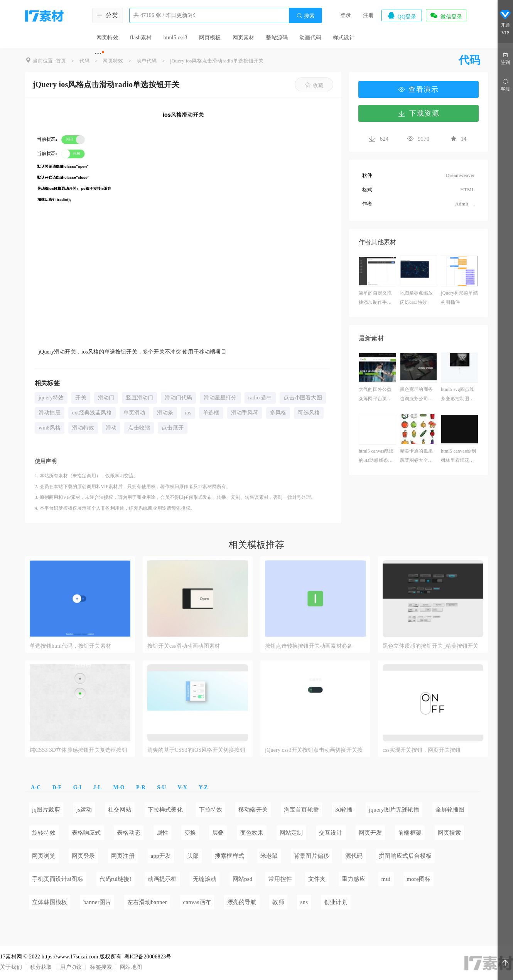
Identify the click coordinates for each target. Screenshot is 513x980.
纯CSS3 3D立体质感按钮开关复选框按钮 (78, 750)
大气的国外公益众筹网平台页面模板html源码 (375, 395)
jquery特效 (51, 398)
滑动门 (106, 398)
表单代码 (147, 61)
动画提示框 (162, 879)
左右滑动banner (147, 902)
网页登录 (84, 856)
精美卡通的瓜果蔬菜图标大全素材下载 (416, 457)
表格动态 (129, 833)
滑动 (111, 428)
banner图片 (97, 902)
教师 (278, 902)
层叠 (218, 833)
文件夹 (317, 879)
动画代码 (310, 38)
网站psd (243, 879)
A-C (36, 787)
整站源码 (277, 38)
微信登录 (446, 15)
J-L (98, 787)
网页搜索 (450, 833)
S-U (161, 787)
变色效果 (252, 833)
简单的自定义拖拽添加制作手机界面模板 (375, 299)
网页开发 (370, 833)
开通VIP (505, 22)
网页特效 (107, 38)
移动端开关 (253, 810)
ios (188, 413)
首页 (61, 61)
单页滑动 (134, 413)
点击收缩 (139, 428)
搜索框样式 (229, 856)
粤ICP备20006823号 (148, 957)
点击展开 (173, 428)
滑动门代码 (178, 398)
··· (98, 53)
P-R (141, 787)
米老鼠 (269, 856)
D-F (57, 787)
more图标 (418, 879)
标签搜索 (101, 967)
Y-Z (203, 787)
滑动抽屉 (50, 413)
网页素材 (244, 38)
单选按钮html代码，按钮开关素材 (70, 646)
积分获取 (41, 967)
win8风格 (50, 428)
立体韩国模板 (50, 902)
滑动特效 (83, 428)
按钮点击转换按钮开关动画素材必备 (309, 646)
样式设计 (344, 38)
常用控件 (280, 879)
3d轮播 (344, 810)
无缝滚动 (205, 879)
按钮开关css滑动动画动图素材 (184, 646)
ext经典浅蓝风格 (92, 413)
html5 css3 (175, 38)
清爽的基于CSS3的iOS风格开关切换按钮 (196, 750)
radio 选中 (260, 398)
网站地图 (131, 967)
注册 (368, 15)
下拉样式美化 (165, 810)
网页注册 (123, 856)
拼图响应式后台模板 (405, 856)
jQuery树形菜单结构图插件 (459, 298)
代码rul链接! (116, 879)
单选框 (211, 413)
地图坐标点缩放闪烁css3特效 (416, 298)
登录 (346, 15)
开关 (81, 398)
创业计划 (336, 902)
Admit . (460, 204)
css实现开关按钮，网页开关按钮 (422, 750)
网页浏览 (44, 856)
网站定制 (291, 833)
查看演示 (418, 89)
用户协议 (71, 967)
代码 (84, 61)
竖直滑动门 (139, 398)
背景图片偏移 (311, 856)
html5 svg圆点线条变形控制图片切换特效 (457, 395)
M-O (119, 787)
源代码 (354, 856)
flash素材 (141, 38)
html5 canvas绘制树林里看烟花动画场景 (458, 457)
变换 (190, 833)
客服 (505, 85)
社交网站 (120, 810)
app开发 (161, 856)
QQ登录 (402, 15)
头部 (193, 856)
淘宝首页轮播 (301, 810)
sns (304, 902)
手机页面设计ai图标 (58, 879)
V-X (182, 787)
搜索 (305, 16)
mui (386, 879)
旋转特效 (44, 833)
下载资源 (418, 113)
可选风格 (309, 413)
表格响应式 (86, 833)
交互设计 (331, 833)
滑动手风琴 (245, 413)
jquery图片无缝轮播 (394, 810)
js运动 (84, 810)
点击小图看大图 (303, 398)
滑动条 (165, 413)
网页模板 (210, 38)
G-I (78, 787)
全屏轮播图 (450, 810)
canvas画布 (197, 902)
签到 (505, 58)
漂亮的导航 (242, 902)
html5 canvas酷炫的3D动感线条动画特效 (376, 457)
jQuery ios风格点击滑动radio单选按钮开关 (217, 61)
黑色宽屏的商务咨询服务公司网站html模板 (416, 395)
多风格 (278, 413)
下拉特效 (211, 810)
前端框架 (410, 833)
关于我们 (11, 967)
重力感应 (354, 879)
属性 (162, 833)
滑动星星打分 (220, 398)
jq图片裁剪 (46, 810)
